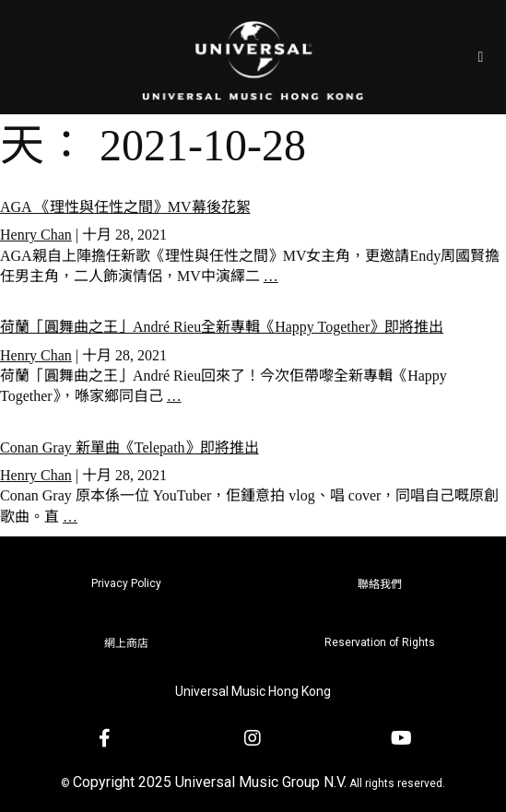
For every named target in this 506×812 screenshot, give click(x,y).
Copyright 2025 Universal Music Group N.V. (210, 782)
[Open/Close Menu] (481, 57)
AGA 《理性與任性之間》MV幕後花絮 (125, 207)
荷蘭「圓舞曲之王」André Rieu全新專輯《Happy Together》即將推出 (222, 327)
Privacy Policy (126, 583)
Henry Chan (36, 235)
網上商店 (126, 643)
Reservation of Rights (380, 642)
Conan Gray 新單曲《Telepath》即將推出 (129, 447)
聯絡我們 (380, 584)
